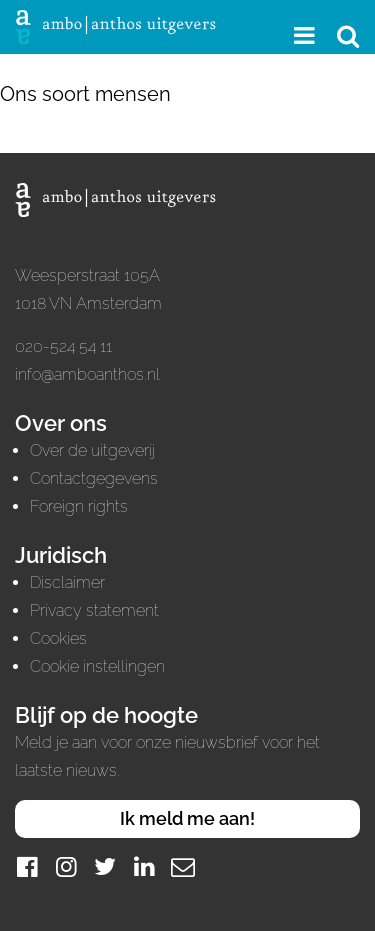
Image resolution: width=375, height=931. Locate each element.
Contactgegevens (94, 478)
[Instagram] (66, 866)
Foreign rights (79, 506)
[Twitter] (105, 866)
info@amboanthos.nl (87, 374)
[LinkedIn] (144, 866)
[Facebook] (27, 866)
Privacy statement (94, 610)
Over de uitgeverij (92, 450)
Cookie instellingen (97, 666)
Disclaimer (67, 582)
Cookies (58, 638)
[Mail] (183, 866)
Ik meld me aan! (187, 818)
